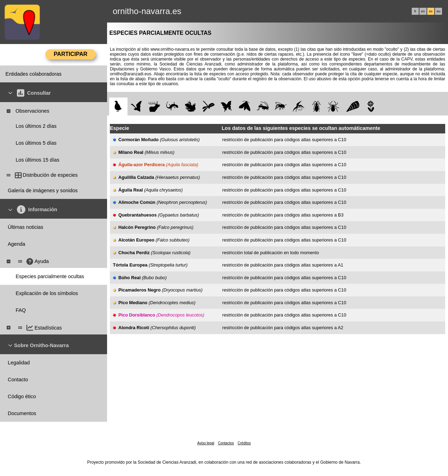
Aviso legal (206, 443)
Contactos (226, 443)
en (423, 11)
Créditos (244, 443)
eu (438, 11)
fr (415, 11)
